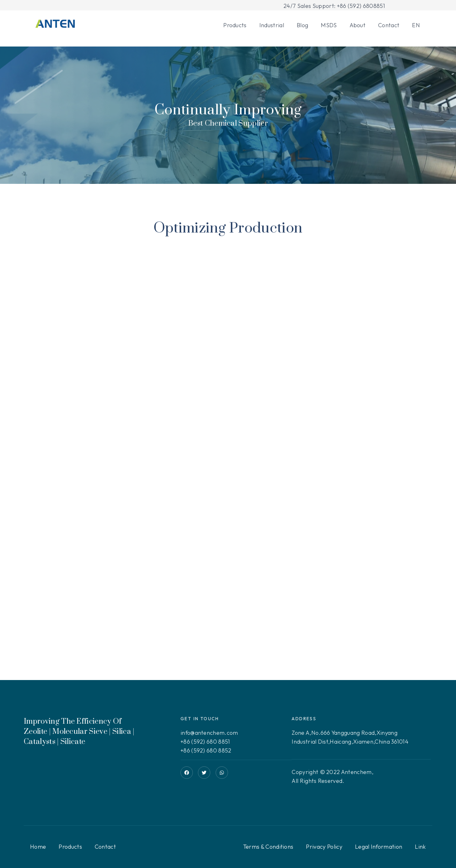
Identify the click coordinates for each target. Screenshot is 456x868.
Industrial (272, 25)
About (358, 25)
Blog (302, 25)
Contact (389, 25)
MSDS (329, 25)
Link (420, 847)
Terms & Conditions (268, 847)
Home (38, 847)
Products (235, 25)
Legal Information (379, 847)
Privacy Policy (324, 847)
